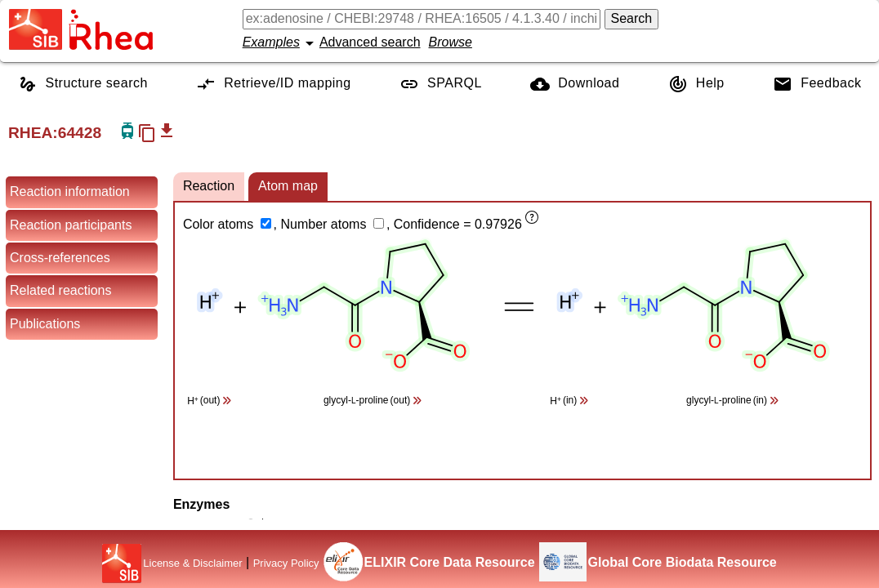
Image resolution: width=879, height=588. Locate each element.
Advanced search (370, 42)
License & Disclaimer (192, 563)
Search (632, 18)
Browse (451, 42)
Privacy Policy (286, 563)
